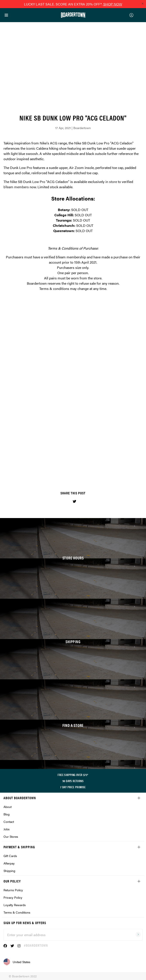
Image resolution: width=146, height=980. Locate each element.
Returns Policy (13, 890)
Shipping (9, 871)
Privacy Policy (13, 897)
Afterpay (9, 863)
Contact (9, 822)
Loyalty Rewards (15, 905)
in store (111, 182)
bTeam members (16, 187)
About (8, 807)
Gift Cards (10, 856)
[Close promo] (143, 4)
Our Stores (11, 836)
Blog (7, 814)
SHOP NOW (113, 4)
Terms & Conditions (17, 912)
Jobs (7, 829)
